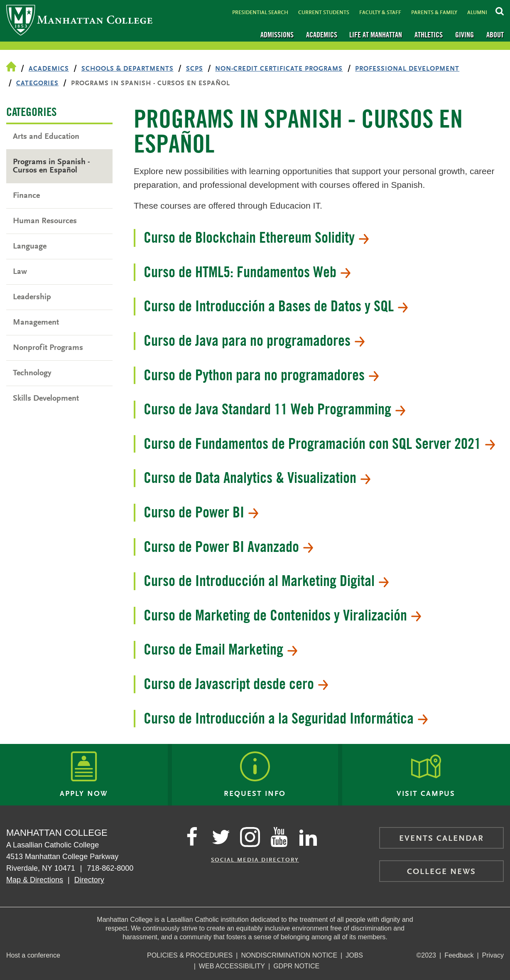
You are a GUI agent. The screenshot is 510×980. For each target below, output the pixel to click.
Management (36, 323)
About (495, 35)
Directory (89, 880)
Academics (322, 35)
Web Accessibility (232, 966)
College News (441, 872)
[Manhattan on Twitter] (221, 837)
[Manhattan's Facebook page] (192, 837)
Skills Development (46, 399)
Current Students (324, 13)
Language (30, 246)
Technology (32, 373)
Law (20, 272)
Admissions (277, 35)
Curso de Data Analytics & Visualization (257, 478)
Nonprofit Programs (48, 348)
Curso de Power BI (201, 512)
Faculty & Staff (380, 13)
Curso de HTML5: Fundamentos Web (247, 272)
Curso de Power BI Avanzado (228, 547)
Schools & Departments (127, 69)
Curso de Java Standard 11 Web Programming (275, 409)
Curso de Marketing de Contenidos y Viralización (282, 615)
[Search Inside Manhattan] (500, 10)
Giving (465, 35)
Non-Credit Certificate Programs (279, 69)
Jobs (354, 955)
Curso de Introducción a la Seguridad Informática (286, 718)
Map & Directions (35, 880)
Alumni (477, 13)
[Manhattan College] (79, 21)
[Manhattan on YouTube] (279, 837)
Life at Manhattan (376, 35)
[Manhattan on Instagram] (250, 837)
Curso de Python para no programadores (261, 375)
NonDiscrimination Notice (289, 955)
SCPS (195, 69)
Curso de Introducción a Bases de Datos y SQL (276, 306)
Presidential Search (260, 13)
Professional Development (407, 69)
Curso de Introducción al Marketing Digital (266, 581)
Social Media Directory (255, 860)
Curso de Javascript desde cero (236, 684)
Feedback (459, 955)
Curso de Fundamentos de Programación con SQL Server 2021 (319, 443)
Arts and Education (46, 137)
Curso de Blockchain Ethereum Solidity (256, 237)
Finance (26, 196)
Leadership (32, 297)
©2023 (426, 955)
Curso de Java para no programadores (254, 340)
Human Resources (45, 221)
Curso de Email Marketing (221, 649)
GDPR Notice (296, 966)
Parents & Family (434, 13)
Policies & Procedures (190, 955)
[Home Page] (11, 67)
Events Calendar (441, 839)
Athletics (429, 35)
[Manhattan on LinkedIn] (308, 837)
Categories (37, 84)
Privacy (493, 955)
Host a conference (33, 955)
